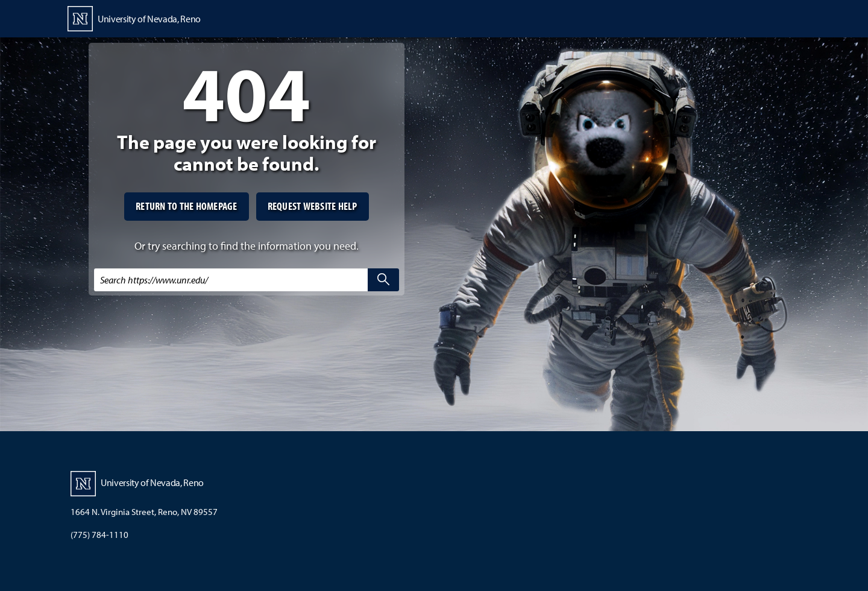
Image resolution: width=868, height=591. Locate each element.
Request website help (313, 206)
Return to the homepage (187, 206)
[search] (383, 280)
